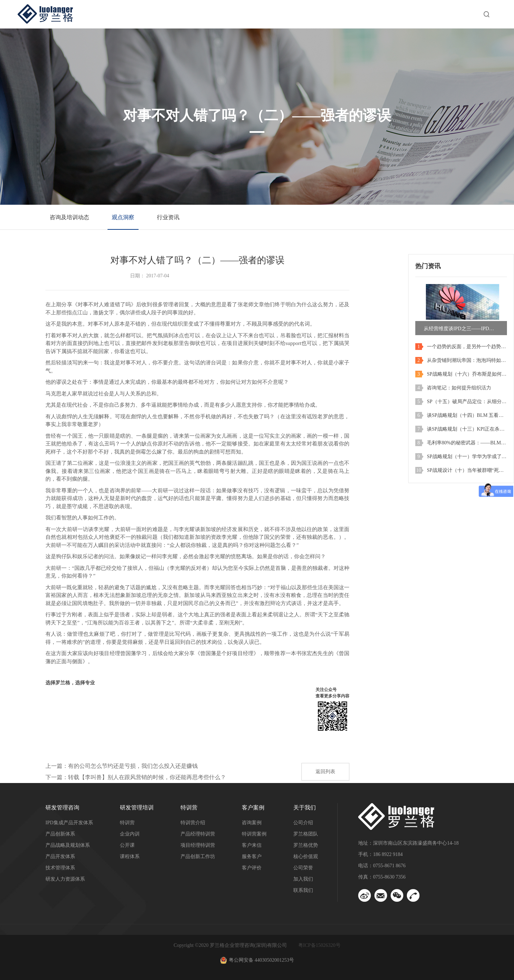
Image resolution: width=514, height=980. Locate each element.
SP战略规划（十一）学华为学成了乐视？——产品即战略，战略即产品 (467, 457)
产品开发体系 (60, 856)
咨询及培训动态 (69, 217)
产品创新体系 (60, 834)
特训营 (286, 14)
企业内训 (130, 834)
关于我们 (435, 14)
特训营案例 (254, 834)
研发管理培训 (234, 14)
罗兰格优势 (306, 845)
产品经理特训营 (198, 834)
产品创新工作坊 (198, 856)
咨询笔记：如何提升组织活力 (459, 388)
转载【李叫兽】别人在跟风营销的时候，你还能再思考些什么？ (147, 777)
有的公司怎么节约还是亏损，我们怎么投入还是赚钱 (133, 766)
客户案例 (332, 14)
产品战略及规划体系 (68, 845)
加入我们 (303, 879)
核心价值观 (306, 856)
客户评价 (252, 868)
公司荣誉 (303, 868)
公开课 (127, 845)
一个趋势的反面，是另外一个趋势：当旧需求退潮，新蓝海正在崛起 (467, 347)
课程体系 (130, 856)
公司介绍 (303, 823)
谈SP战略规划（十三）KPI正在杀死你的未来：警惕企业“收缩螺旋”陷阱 (467, 429)
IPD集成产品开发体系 (69, 823)
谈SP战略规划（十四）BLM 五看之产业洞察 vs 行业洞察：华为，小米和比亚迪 (467, 415)
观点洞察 (123, 217)
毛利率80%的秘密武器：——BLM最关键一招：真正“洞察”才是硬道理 (467, 443)
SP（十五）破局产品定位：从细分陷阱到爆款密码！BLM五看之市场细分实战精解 (467, 402)
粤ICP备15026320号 (319, 945)
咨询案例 (252, 823)
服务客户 (252, 856)
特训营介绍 (193, 823)
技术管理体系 (60, 868)
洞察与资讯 (383, 14)
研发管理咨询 (175, 14)
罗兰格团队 (306, 834)
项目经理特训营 (198, 845)
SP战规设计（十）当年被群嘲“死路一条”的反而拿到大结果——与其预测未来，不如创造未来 (467, 470)
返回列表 (325, 772)
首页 (126, 14)
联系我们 (303, 890)
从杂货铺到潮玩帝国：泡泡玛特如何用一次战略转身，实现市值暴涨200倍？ (467, 360)
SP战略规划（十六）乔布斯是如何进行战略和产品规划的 (467, 374)
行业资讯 (168, 217)
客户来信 (252, 845)
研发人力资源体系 (65, 879)
